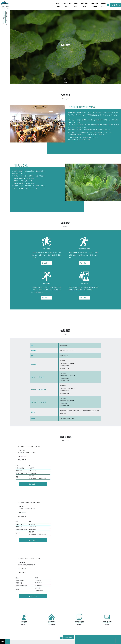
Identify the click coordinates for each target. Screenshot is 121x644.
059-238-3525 (65, 391)
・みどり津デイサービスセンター (5, 17)
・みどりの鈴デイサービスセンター (7, 18)
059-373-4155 (65, 403)
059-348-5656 (65, 378)
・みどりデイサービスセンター (3, 17)
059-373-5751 (65, 366)
